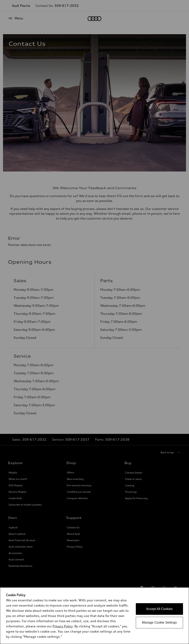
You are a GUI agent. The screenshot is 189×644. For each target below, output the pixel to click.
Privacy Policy (63, 626)
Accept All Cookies (159, 609)
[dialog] (94, 616)
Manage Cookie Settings (159, 622)
